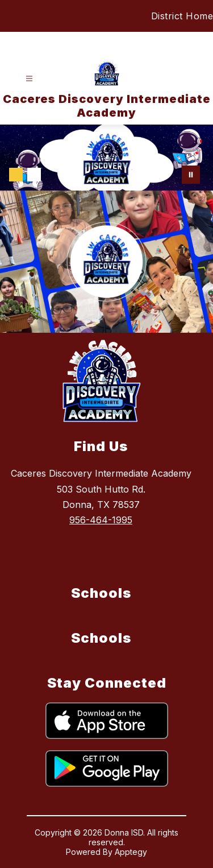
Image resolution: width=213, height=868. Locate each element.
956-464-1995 (101, 520)
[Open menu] (29, 79)
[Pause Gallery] (191, 175)
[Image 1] (16, 175)
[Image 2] (34, 175)
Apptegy (131, 852)
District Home (182, 16)
